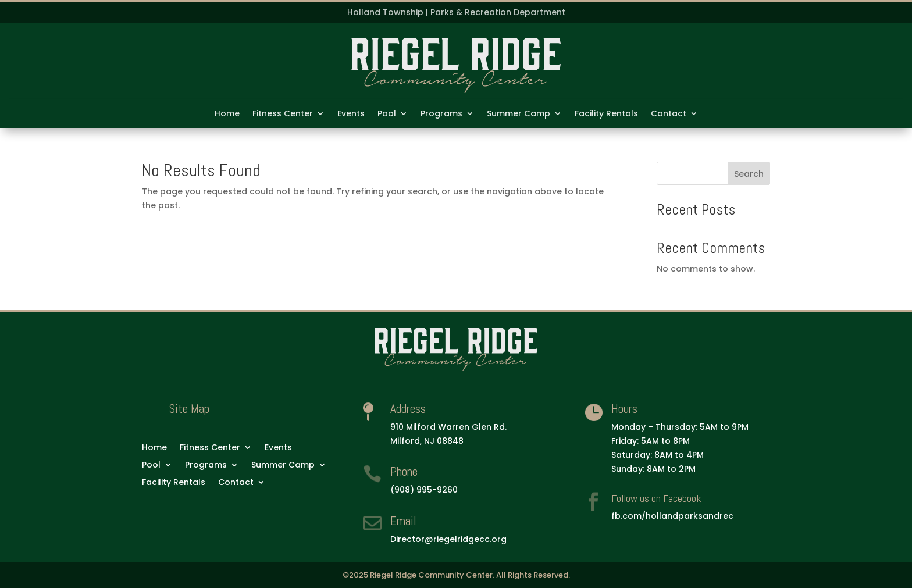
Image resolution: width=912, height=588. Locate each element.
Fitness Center (283, 114)
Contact (669, 114)
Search (749, 174)
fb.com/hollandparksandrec (672, 516)
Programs (441, 114)
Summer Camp (519, 114)
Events (351, 114)
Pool (387, 114)
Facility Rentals (606, 114)
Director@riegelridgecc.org (448, 539)
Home (227, 114)
